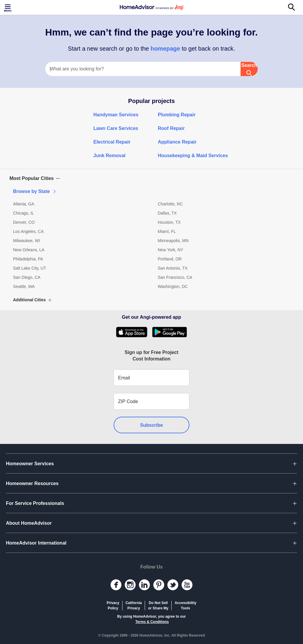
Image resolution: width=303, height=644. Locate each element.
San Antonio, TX (173, 268)
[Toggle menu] (8, 7)
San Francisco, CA (175, 277)
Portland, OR (170, 259)
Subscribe (151, 425)
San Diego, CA (27, 277)
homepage (165, 49)
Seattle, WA (24, 286)
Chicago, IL (24, 213)
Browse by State (35, 191)
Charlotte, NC (170, 204)
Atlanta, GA (24, 204)
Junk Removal (109, 156)
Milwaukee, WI (26, 241)
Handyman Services (116, 115)
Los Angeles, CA (28, 231)
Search (249, 69)
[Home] (151, 7)
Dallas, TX (167, 213)
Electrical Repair (112, 142)
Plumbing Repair (177, 115)
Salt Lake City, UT (30, 268)
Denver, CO (24, 222)
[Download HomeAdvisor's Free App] (134, 332)
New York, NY (170, 250)
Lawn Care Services (116, 128)
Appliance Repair (177, 142)
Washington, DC (173, 286)
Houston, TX (169, 222)
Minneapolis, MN (173, 241)
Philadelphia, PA (28, 259)
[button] (151, 178)
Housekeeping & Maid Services (193, 156)
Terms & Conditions (152, 622)
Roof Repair (171, 128)
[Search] (295, 7)
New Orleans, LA (29, 250)
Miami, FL (167, 231)
